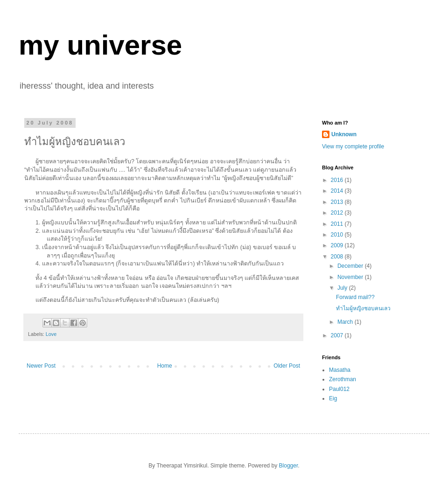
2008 (338, 257)
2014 (338, 191)
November (351, 277)
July (343, 288)
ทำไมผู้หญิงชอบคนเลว (363, 308)
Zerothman (343, 379)
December (351, 266)
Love (51, 334)
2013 (338, 202)
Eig (333, 398)
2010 (338, 235)
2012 (338, 213)
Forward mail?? (355, 297)
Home (165, 366)
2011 (338, 224)
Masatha (340, 370)
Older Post (287, 366)
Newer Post (41, 366)
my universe (100, 45)
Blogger (289, 466)
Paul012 (339, 389)
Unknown (344, 134)
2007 (338, 335)
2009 (338, 245)
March (346, 322)
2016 (338, 180)
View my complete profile (353, 146)
